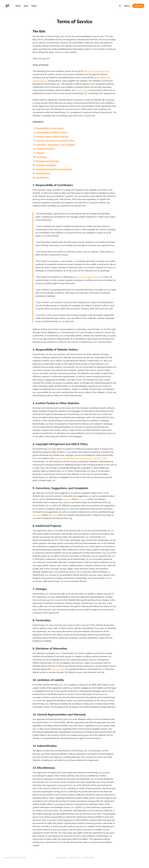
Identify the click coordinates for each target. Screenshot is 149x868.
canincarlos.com (102, 77)
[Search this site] (120, 6)
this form (67, 499)
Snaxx (34, 6)
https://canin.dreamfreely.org (97, 71)
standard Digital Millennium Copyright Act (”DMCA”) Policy (81, 458)
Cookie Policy (88, 858)
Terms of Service (75, 858)
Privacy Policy (82, 90)
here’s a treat (58, 669)
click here (83, 499)
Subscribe (138, 6)
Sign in (127, 6)
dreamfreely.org (40, 81)
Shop (26, 6)
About (18, 6)
